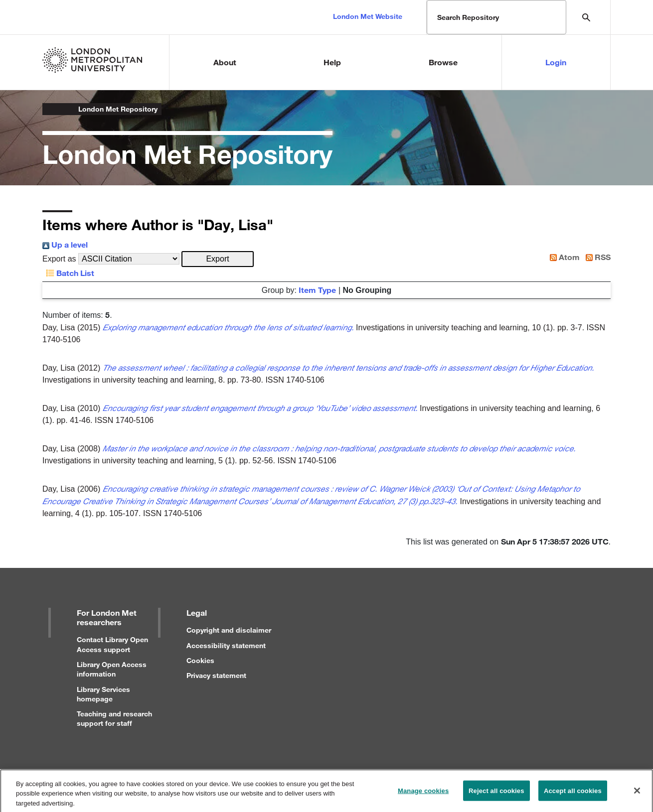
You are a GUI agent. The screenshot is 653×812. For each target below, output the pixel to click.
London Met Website (368, 16)
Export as (59, 259)
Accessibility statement (226, 645)
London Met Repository (118, 109)
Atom (563, 257)
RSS (596, 257)
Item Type (317, 290)
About (225, 62)
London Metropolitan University (50, 109)
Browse (443, 62)
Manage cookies (423, 794)
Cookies (200, 660)
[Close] (637, 794)
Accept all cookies (573, 794)
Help (332, 62)
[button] (218, 259)
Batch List (68, 273)
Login (556, 62)
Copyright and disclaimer (229, 630)
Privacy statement (216, 675)
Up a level (65, 244)
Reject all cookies (496, 794)
